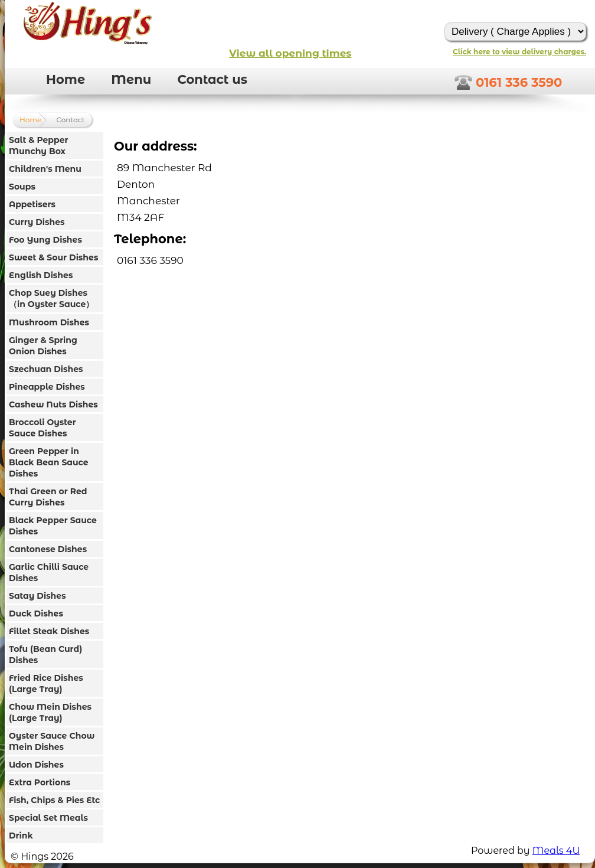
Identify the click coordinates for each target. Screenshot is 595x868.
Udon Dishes (36, 765)
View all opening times (290, 53)
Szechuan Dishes (46, 369)
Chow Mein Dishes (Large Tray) (50, 712)
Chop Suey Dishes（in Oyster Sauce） (51, 298)
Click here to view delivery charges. (519, 52)
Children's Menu (45, 169)
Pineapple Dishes (47, 387)
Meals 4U (556, 851)
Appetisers (32, 204)
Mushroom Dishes (49, 322)
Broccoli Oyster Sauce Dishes (42, 428)
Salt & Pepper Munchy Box (39, 146)
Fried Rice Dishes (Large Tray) (46, 683)
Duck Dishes (36, 614)
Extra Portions (40, 782)
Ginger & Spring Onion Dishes (43, 346)
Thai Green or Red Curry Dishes (48, 497)
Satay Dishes (37, 596)
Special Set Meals (48, 818)
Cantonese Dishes (48, 549)
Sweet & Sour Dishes (53, 257)
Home (66, 79)
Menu (131, 79)
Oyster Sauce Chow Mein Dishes (52, 741)
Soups (22, 187)
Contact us (212, 79)
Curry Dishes (37, 222)
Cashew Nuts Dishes (53, 404)
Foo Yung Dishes (45, 240)
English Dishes (41, 275)
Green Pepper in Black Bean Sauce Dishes (49, 462)
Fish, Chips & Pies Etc (54, 800)
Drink (21, 836)
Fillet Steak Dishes (49, 631)
